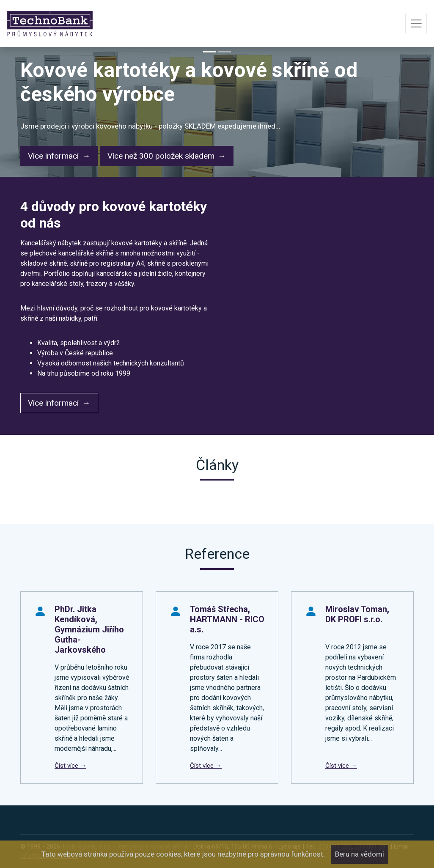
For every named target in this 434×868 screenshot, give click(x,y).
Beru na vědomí (360, 854)
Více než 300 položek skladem (161, 156)
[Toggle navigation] (416, 23)
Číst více (67, 766)
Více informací (53, 156)
